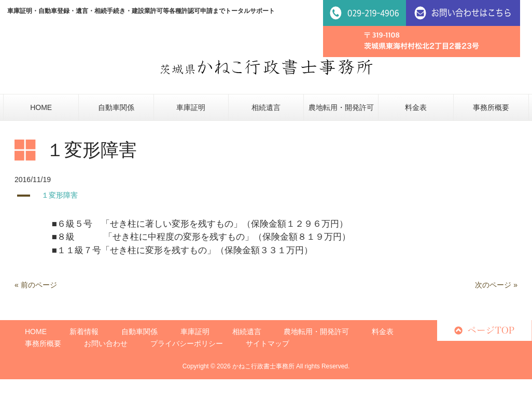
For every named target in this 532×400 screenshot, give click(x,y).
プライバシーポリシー (187, 343)
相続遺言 (247, 332)
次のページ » (496, 285)
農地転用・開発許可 (316, 332)
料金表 (383, 332)
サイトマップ (268, 343)
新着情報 (84, 332)
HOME (36, 332)
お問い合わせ (106, 343)
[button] (266, 196)
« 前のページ (36, 285)
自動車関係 (139, 332)
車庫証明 (195, 332)
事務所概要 (43, 343)
